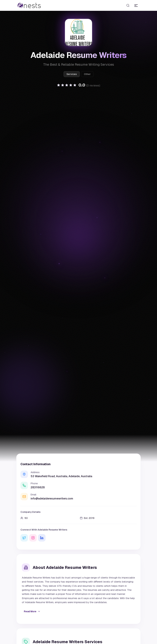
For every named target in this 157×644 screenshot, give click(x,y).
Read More (32, 611)
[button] (78, 85)
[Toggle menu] (136, 5)
